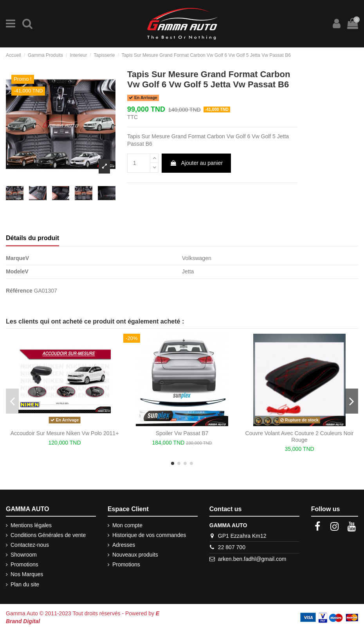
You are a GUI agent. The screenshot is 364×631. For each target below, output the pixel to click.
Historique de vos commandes (149, 535)
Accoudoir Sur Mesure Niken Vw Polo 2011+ (65, 433)
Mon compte (127, 525)
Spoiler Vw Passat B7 (182, 433)
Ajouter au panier (196, 163)
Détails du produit (32, 238)
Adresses (124, 545)
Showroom (24, 555)
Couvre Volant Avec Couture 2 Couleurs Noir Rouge (300, 437)
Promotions (24, 564)
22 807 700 (232, 547)
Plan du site (25, 584)
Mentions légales (31, 525)
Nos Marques (27, 574)
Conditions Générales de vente (48, 535)
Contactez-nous (30, 545)
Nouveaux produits (135, 555)
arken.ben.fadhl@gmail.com (252, 559)
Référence (19, 291)
